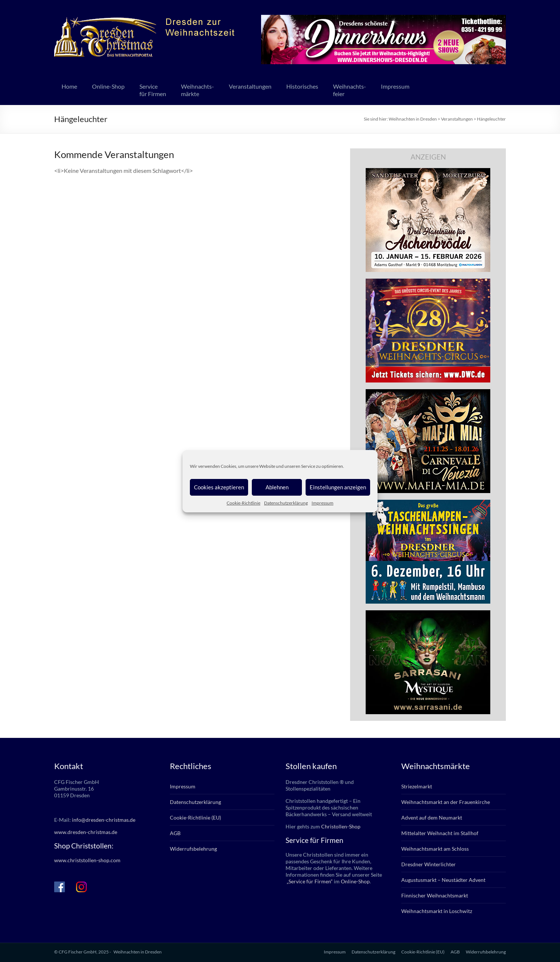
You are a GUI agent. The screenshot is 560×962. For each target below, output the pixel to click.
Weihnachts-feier (350, 90)
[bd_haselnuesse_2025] (428, 172)
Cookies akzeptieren (219, 487)
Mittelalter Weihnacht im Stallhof (440, 833)
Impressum (322, 503)
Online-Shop (108, 86)
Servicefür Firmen (153, 90)
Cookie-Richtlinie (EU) (195, 817)
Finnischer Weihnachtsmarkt (435, 895)
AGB (175, 833)
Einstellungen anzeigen (338, 487)
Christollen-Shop (341, 826)
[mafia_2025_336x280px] (428, 393)
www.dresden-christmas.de (86, 832)
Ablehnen (277, 487)
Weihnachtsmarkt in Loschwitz (437, 911)
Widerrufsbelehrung (193, 849)
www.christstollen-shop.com (87, 860)
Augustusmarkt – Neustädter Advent (443, 880)
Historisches (302, 86)
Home (69, 86)
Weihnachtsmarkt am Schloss (435, 849)
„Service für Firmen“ (309, 881)
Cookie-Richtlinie (243, 503)
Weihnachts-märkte (197, 90)
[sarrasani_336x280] (428, 614)
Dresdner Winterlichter (429, 864)
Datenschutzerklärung (286, 503)
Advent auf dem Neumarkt (432, 817)
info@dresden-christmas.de (104, 820)
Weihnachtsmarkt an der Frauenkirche (446, 802)
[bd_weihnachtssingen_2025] (428, 503)
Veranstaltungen (250, 86)
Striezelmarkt (417, 786)
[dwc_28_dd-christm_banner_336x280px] (428, 282)
